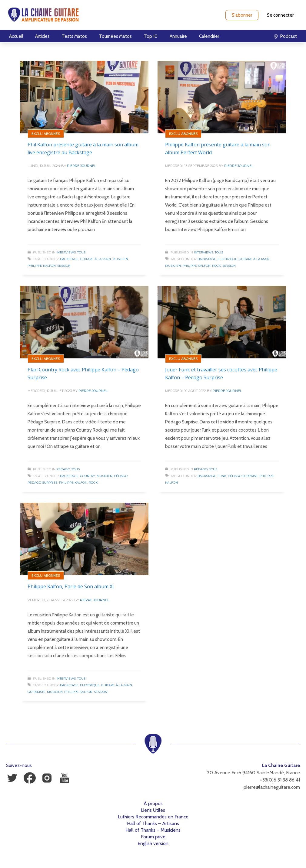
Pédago (63, 469)
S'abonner (242, 15)
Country (88, 476)
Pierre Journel (81, 166)
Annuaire (178, 36)
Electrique (227, 259)
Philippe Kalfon (42, 266)
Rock (216, 266)
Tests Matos (74, 36)
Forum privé (153, 837)
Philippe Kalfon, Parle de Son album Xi (71, 586)
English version (153, 843)
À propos (153, 803)
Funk (222, 476)
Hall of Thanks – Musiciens (153, 830)
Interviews (66, 252)
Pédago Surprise (43, 483)
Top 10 (151, 36)
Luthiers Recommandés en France (153, 817)
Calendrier (209, 36)
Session (64, 266)
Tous (81, 252)
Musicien (120, 259)
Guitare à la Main (95, 259)
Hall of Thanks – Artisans (153, 823)
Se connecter (280, 15)
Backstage (69, 259)
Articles (42, 36)
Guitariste (37, 692)
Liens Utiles (153, 810)
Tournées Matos (115, 36)
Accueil (16, 36)
